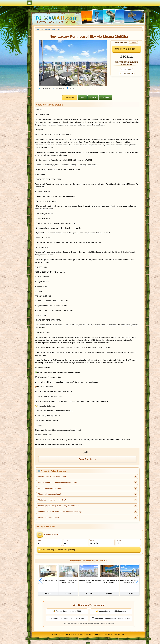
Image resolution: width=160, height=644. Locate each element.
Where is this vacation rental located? (52, 477)
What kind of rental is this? (48, 518)
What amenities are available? (49, 494)
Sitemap (98, 631)
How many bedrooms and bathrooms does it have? (58, 482)
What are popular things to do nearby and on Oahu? (58, 506)
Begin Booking (86, 459)
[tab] (70, 97)
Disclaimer (89, 631)
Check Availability (125, 49)
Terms (80, 631)
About (61, 631)
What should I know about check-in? (52, 500)
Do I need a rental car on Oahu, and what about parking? (60, 512)
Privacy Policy (71, 631)
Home (55, 631)
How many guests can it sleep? (50, 488)
